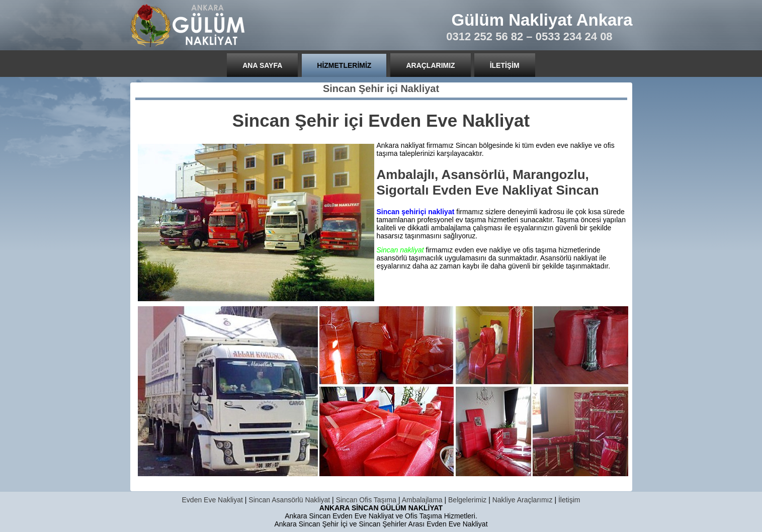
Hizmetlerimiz (344, 65)
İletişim (505, 65)
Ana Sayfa (262, 65)
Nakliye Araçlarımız (523, 500)
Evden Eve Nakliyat (213, 500)
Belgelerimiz (467, 500)
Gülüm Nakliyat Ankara (542, 20)
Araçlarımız (430, 65)
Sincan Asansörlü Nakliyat (289, 500)
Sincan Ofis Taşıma (366, 500)
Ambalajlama (422, 500)
